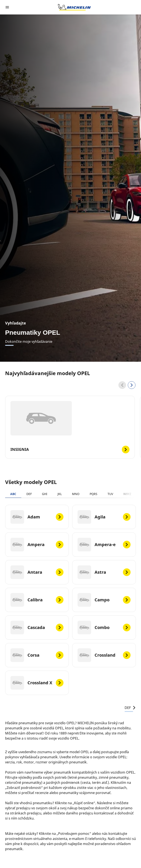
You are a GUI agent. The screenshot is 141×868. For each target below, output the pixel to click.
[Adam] (37, 517)
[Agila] (104, 517)
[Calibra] (37, 600)
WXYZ (127, 494)
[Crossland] (104, 655)
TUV (110, 494)
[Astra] (104, 572)
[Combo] (104, 628)
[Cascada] (37, 628)
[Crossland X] (37, 683)
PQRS (94, 494)
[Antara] (37, 572)
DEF (29, 494)
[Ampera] (37, 545)
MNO (76, 494)
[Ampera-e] (104, 545)
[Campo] (104, 600)
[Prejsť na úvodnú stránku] (74, 7)
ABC (13, 494)
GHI (45, 494)
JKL (60, 494)
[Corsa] (37, 655)
